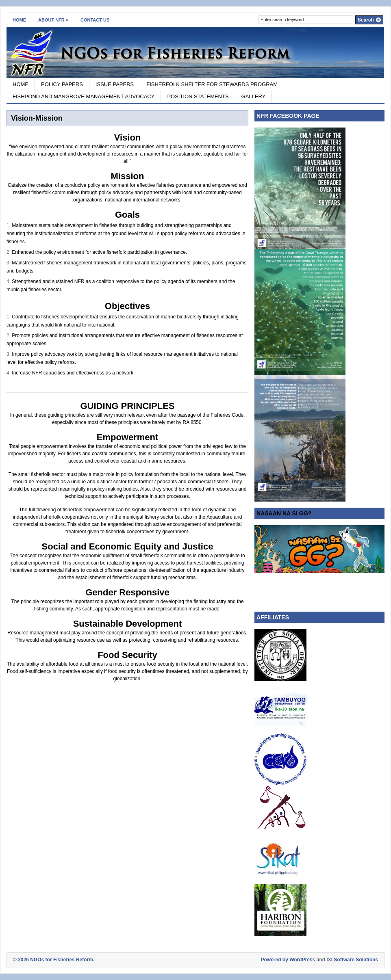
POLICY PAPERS (62, 84)
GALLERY (254, 96)
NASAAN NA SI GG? (284, 513)
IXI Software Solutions (352, 960)
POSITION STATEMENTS (198, 96)
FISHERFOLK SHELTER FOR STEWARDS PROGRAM (212, 84)
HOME (19, 20)
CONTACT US (95, 20)
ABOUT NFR (53, 20)
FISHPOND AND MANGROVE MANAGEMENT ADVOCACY (84, 96)
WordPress (302, 960)
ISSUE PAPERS (115, 84)
